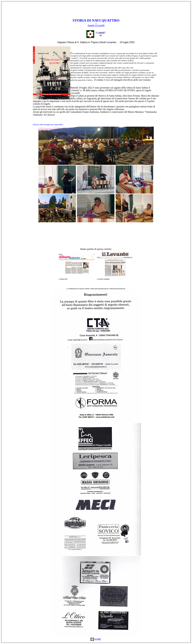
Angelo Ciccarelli (96, 25)
